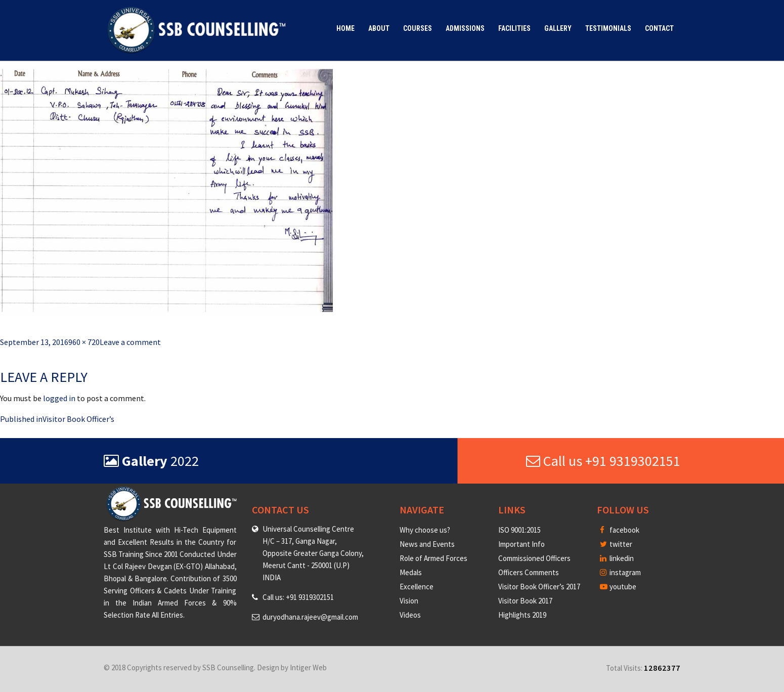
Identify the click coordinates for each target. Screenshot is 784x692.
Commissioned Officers (534, 558)
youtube (618, 587)
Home (345, 28)
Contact (659, 28)
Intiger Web (308, 667)
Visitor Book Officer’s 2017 (539, 587)
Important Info (521, 544)
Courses (418, 28)
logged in (59, 398)
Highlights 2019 (522, 615)
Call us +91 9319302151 (603, 461)
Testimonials (608, 28)
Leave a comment (130, 342)
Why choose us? (425, 530)
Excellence (417, 587)
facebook (620, 530)
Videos (410, 615)
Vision (409, 601)
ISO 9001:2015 (519, 530)
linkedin (617, 558)
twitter (616, 544)
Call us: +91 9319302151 (298, 597)
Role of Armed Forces (433, 558)
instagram (620, 572)
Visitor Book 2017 (525, 601)
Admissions (465, 28)
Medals (411, 572)
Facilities (514, 28)
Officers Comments (529, 572)
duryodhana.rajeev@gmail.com (310, 617)
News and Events (427, 544)
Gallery (558, 28)
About (379, 28)
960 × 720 (84, 342)
